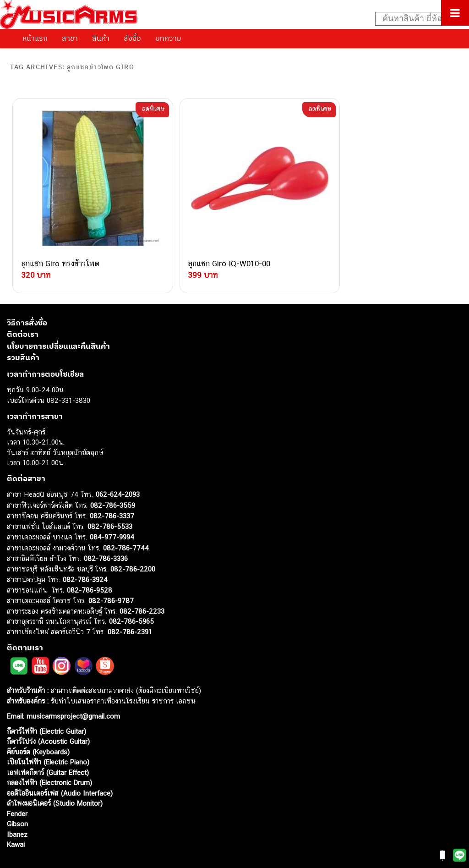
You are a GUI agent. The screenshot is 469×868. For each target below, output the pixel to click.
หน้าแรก (35, 38)
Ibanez (17, 811)
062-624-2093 (118, 471)
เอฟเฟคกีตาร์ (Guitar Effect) (48, 749)
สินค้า (101, 38)
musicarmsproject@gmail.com (72, 693)
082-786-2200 (133, 546)
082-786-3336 (106, 536)
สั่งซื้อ (132, 38)
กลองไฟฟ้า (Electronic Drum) (49, 760)
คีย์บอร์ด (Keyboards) (38, 728)
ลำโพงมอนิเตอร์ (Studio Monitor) (55, 780)
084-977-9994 (112, 514)
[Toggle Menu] (455, 13)
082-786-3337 (112, 493)
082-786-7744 (126, 525)
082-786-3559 (113, 482)
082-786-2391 (130, 608)
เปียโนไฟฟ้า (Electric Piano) (48, 739)
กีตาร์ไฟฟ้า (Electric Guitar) (46, 708)
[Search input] (417, 19)
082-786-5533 (110, 503)
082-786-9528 (90, 567)
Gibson (17, 801)
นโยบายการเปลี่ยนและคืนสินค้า (58, 323)
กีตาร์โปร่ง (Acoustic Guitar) (48, 718)
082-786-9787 (111, 578)
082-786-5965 (131, 598)
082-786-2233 (142, 588)
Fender (17, 790)
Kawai (16, 821)
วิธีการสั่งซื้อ (27, 299)
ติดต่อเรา (23, 311)
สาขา (70, 38)
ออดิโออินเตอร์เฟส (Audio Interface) (60, 770)
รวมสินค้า (23, 335)
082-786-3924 (85, 557)
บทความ (168, 38)
